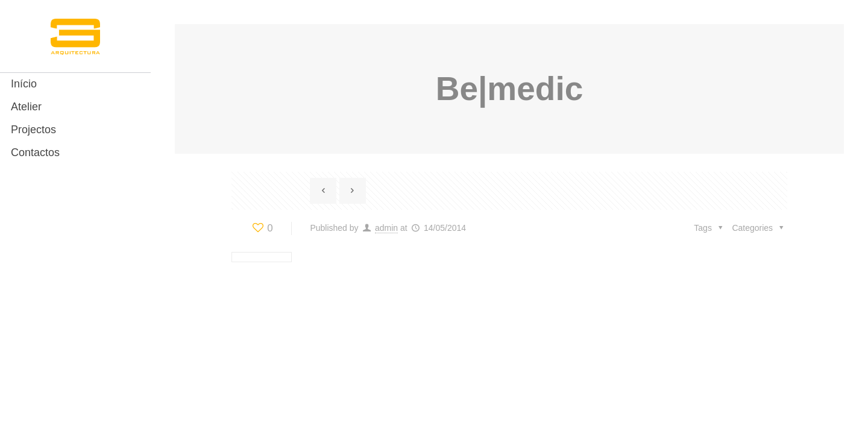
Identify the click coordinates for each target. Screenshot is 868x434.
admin (386, 228)
